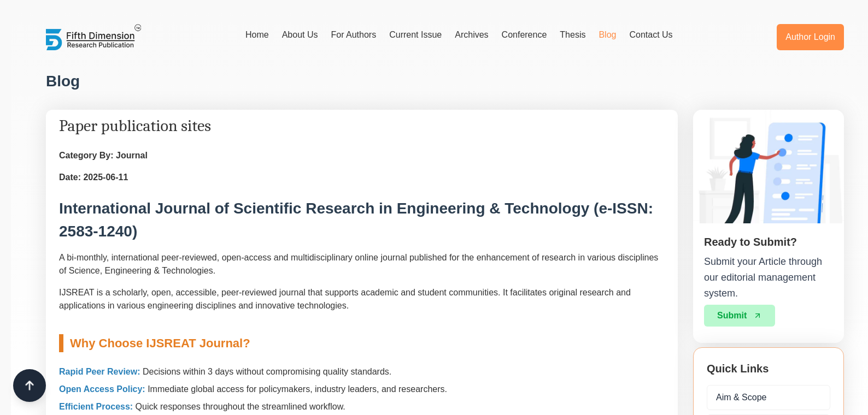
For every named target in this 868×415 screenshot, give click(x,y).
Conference (524, 35)
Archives (471, 35)
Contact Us (651, 35)
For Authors (353, 35)
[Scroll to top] (30, 386)
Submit (740, 315)
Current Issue (415, 35)
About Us (300, 35)
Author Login (810, 37)
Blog (607, 35)
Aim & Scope (741, 397)
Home (257, 35)
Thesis (573, 35)
